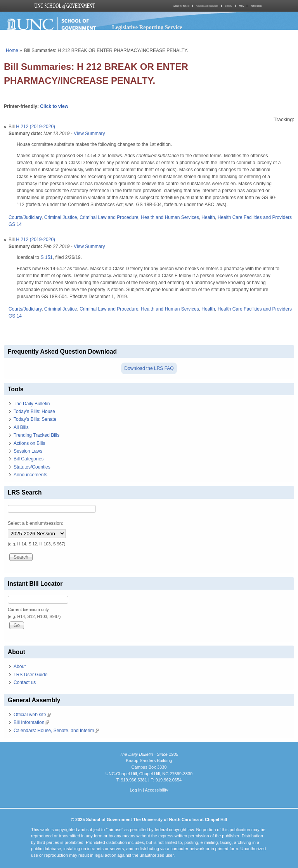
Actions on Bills (29, 443)
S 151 (46, 257)
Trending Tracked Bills (36, 435)
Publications (256, 6)
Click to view (54, 106)
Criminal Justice (61, 217)
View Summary (89, 134)
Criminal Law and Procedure (109, 217)
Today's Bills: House (34, 411)
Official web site (32, 715)
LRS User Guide (30, 675)
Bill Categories (29, 459)
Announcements (30, 475)
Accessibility (156, 790)
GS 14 (15, 224)
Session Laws (28, 451)
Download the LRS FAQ (149, 368)
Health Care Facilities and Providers (255, 217)
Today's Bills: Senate (35, 419)
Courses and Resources (207, 6)
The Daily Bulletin (32, 404)
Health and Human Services (170, 217)
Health (208, 217)
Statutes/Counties (32, 467)
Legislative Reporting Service (147, 27)
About (20, 667)
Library (229, 6)
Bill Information (31, 722)
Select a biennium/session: (36, 523)
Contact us (25, 682)
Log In (136, 790)
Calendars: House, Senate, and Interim (56, 731)
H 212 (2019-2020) (36, 127)
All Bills (21, 427)
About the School (181, 6)
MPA (241, 6)
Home (12, 50)
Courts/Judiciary (25, 217)
